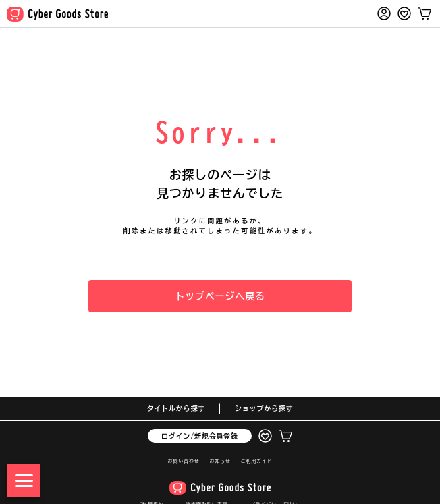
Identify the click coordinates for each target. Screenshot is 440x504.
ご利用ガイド (257, 461)
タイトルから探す (176, 408)
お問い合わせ (184, 461)
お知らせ (220, 461)
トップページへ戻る (220, 296)
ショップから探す (264, 408)
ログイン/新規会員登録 (200, 436)
